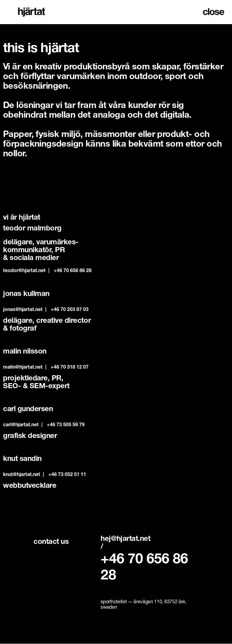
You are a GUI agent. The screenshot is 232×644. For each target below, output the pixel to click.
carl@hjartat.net (21, 425)
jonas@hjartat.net (23, 310)
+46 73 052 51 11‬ (67, 475)
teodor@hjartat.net (24, 271)
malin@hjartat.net (23, 368)
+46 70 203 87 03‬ (70, 310)
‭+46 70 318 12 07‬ (70, 368)
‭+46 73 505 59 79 (66, 425)
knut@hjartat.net (22, 475)
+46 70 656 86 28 (73, 271)
